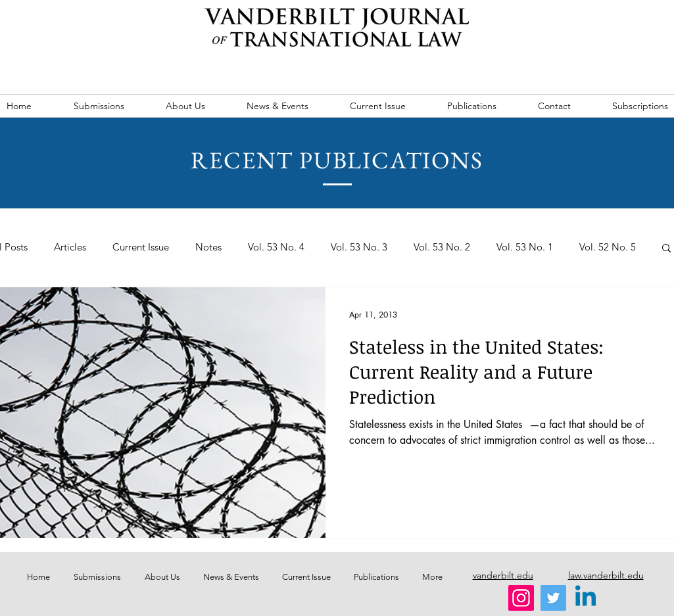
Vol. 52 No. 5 (608, 247)
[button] (666, 249)
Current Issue (141, 247)
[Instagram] (521, 598)
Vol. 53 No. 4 (276, 247)
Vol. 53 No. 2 (442, 247)
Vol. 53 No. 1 (525, 247)
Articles (70, 247)
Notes (208, 247)
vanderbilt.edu (503, 575)
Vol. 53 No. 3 (359, 247)
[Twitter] (553, 598)
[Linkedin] (586, 598)
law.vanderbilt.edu (606, 575)
